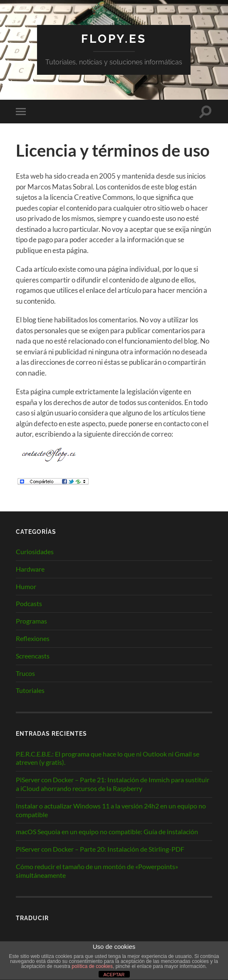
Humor (26, 586)
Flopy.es (114, 39)
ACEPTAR (114, 975)
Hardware (30, 569)
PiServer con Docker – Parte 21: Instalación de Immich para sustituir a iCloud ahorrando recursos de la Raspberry (113, 784)
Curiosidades (35, 551)
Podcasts (29, 603)
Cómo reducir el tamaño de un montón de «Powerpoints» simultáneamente (97, 871)
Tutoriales (30, 690)
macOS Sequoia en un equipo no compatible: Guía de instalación (107, 831)
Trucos (25, 673)
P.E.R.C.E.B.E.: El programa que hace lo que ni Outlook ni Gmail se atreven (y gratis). (108, 758)
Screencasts (33, 656)
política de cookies (92, 966)
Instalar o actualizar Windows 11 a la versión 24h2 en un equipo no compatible (111, 810)
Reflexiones (33, 638)
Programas (31, 621)
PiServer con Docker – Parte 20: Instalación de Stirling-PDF (100, 849)
